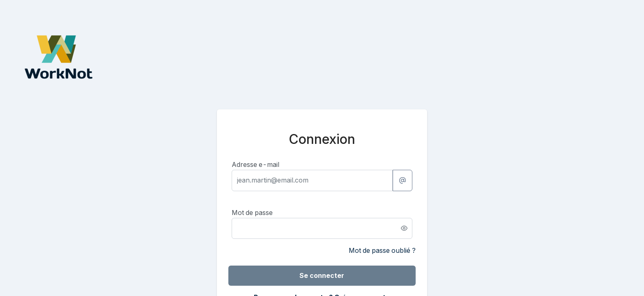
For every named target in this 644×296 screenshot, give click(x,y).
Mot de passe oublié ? (382, 250)
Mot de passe (252, 213)
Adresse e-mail (255, 164)
